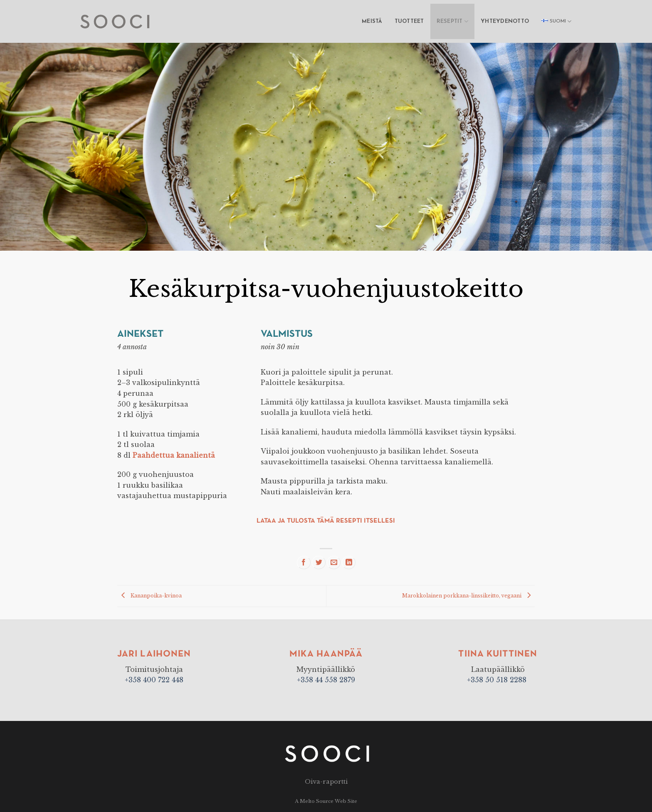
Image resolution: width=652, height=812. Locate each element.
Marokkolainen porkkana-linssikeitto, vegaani (468, 596)
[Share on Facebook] (304, 563)
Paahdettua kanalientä (174, 455)
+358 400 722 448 (154, 680)
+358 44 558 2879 (326, 680)
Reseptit (453, 21)
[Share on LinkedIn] (349, 563)
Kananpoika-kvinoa (149, 596)
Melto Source (317, 801)
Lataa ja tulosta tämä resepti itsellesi (326, 521)
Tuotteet (409, 21)
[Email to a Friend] (334, 563)
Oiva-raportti (326, 782)
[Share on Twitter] (319, 563)
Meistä (372, 21)
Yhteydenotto (505, 21)
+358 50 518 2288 (498, 680)
